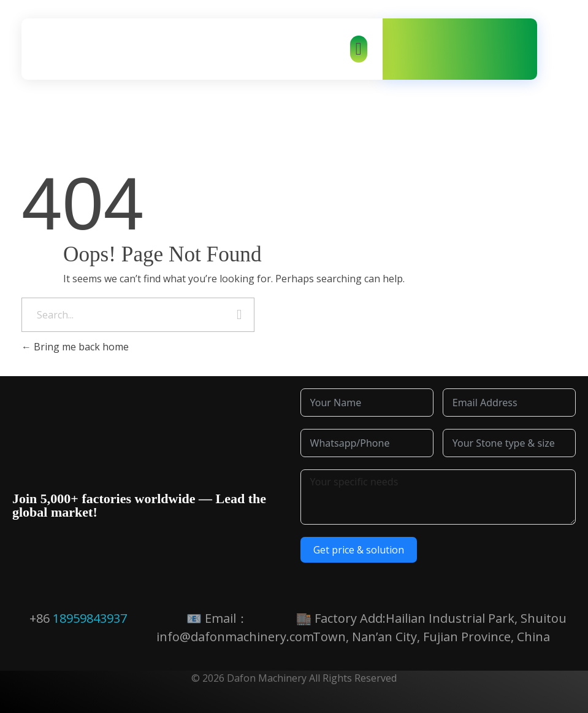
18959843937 (90, 618)
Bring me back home (75, 347)
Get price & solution (359, 550)
